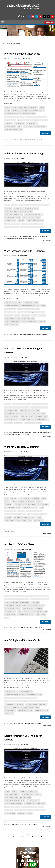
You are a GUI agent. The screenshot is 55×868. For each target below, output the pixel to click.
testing (44, 514)
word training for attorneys (15, 423)
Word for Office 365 (23, 336)
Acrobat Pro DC (26, 596)
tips (20, 126)
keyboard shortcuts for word (30, 306)
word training (27, 520)
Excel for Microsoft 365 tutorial (15, 801)
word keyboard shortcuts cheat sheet (35, 321)
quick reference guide (38, 312)
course (15, 205)
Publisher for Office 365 (13, 224)
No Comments (47, 143)
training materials (12, 129)
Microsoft (25, 237)
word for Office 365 (29, 318)
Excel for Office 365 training (14, 804)
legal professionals (12, 410)
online (35, 508)
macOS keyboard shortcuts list (15, 704)
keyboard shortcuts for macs (15, 695)
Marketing (19, 139)
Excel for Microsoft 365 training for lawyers (19, 797)
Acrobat (15, 628)
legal (33, 407)
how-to (23, 205)
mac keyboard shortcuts (13, 698)
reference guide (11, 126)
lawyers (9, 407)
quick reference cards (41, 120)
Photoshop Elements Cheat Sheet (22, 54)
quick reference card (25, 120)
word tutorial (39, 520)
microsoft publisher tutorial (34, 214)
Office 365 (40, 237)
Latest (14, 139)
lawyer (45, 404)
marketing (24, 410)
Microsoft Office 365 (12, 211)
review (30, 511)
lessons (38, 205)
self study (40, 224)
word (35, 315)
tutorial (25, 227)
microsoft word (11, 309)
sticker (31, 710)
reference (9, 123)
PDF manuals (37, 218)
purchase (43, 117)
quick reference (11, 120)
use (21, 129)
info (8, 111)
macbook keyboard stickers (14, 701)
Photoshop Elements (31, 139)
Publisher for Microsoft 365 (36, 221)
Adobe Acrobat (11, 599)
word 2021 (43, 315)
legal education (43, 407)
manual (46, 205)
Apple (14, 723)
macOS (27, 701)
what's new (41, 227)
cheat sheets (34, 107)
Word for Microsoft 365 (13, 318)
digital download (25, 498)
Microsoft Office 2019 (32, 208)
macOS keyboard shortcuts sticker (36, 704)
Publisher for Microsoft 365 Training (24, 153)
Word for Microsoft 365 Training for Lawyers (36, 420)
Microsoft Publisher (27, 211)
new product (34, 111)
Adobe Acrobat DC (23, 599)
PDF (42, 508)
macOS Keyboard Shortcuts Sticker (23, 640)
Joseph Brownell (26, 58)
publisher (22, 221)
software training (12, 514)
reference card (20, 123)
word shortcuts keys (12, 325)
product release (33, 117)
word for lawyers (42, 417)
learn (25, 111)
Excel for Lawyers (32, 791)
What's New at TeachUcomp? (27, 238)
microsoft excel (21, 810)
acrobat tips (37, 596)
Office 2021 (34, 237)
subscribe (23, 514)
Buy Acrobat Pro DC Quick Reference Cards (18, 602)
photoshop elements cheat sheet (16, 117)
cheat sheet (24, 107)
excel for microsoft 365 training (32, 794)
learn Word (25, 407)
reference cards (33, 123)
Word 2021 (15, 336)
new (21, 309)
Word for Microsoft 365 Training (21, 447)
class (8, 205)
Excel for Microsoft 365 (13, 794)
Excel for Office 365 (33, 801)
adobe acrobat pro (37, 599)
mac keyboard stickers (30, 698)
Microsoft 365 (19, 208)
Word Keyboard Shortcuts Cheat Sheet (25, 251)
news (43, 111)
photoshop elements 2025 (29, 114)
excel (22, 791)
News (24, 139)
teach (8, 227)
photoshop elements (12, 114)
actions (9, 107)
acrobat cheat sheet (12, 596)
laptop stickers (31, 695)
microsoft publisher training (14, 214)
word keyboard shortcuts (14, 321)
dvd (44, 498)
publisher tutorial (28, 224)
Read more (45, 133)
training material (41, 126)
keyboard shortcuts (12, 306)
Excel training (30, 804)
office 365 (27, 218)
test (37, 514)
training (16, 227)
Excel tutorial (41, 804)
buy (16, 107)
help (42, 107)
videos (32, 517)
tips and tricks (29, 126)
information (16, 111)
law (29, 404)
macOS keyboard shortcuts (40, 701)
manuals (9, 208)
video (32, 227)
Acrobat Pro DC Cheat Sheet (19, 544)
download (37, 498)
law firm (37, 404)
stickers (38, 710)
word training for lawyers (33, 423)
